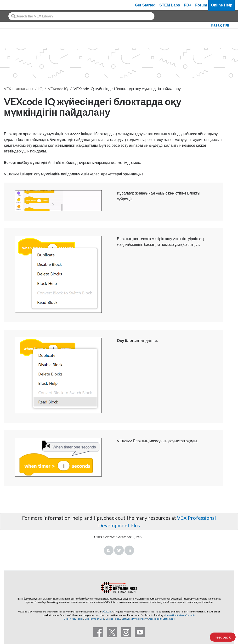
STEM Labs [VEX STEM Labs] (170, 5)
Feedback (223, 637)
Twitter (119, 550)
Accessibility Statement (161, 619)
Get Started (145, 5)
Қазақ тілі (220, 25)
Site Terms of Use (94, 619)
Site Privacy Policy (73, 619)
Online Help (222, 5)
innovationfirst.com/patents (180, 615)
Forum (201, 5)
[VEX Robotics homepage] (13, 5)
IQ (40, 89)
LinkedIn (129, 550)
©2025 (107, 612)
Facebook (109, 550)
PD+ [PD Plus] (188, 5)
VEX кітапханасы (18, 89)
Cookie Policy (113, 619)
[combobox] (81, 16)
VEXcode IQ (58, 89)
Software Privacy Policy (134, 619)
